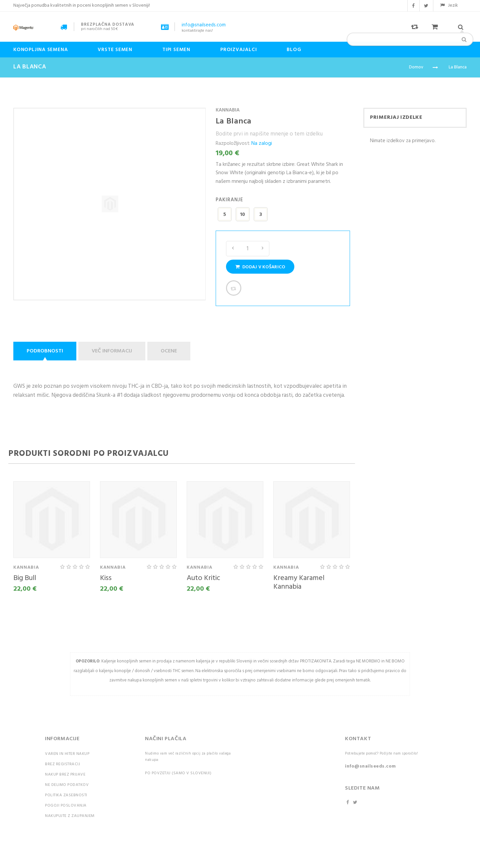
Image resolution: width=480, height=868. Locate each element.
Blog (294, 50)
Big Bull (25, 578)
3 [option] (261, 215)
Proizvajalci (238, 50)
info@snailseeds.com (370, 766)
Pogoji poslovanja (66, 806)
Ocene (169, 351)
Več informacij (112, 351)
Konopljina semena (40, 50)
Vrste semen (115, 50)
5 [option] (225, 215)
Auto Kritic (203, 578)
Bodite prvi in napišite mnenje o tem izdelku (269, 134)
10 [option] (242, 215)
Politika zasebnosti (66, 795)
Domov (416, 67)
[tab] (46, 351)
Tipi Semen (176, 50)
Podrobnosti (45, 351)
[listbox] (283, 215)
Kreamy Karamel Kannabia (299, 583)
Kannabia (228, 110)
